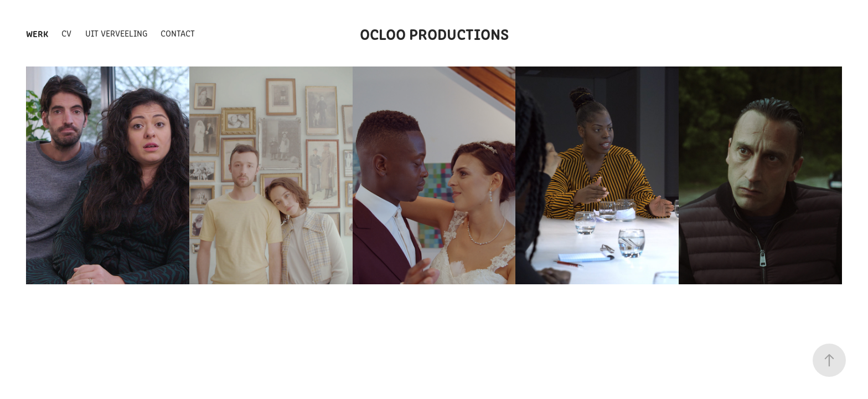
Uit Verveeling (116, 33)
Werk (37, 33)
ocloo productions (434, 33)
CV (66, 33)
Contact (178, 33)
